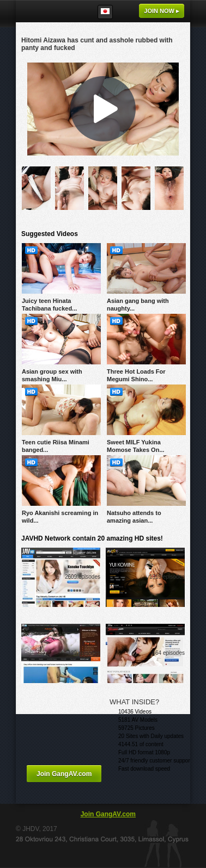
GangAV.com (49, 11)
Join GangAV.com (64, 774)
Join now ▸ (162, 11)
